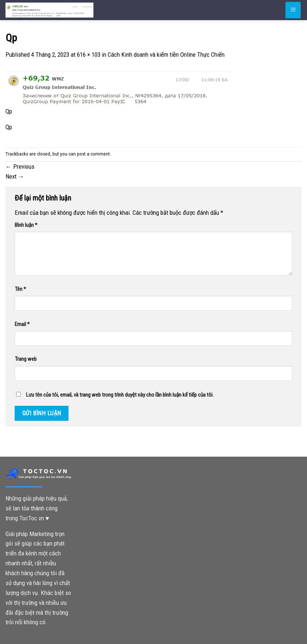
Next (15, 176)
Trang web (26, 359)
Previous (20, 166)
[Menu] (293, 10)
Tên (20, 289)
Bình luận (26, 225)
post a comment (93, 154)
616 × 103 (89, 55)
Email (22, 324)
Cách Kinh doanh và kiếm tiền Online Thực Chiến (166, 55)
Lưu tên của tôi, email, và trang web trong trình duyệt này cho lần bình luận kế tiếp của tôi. (120, 395)
